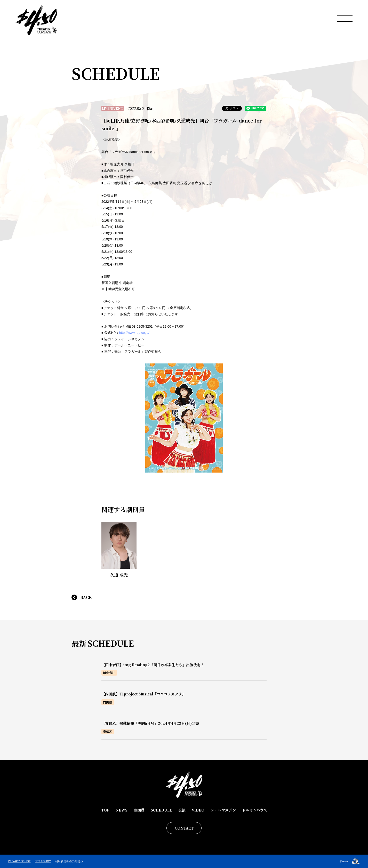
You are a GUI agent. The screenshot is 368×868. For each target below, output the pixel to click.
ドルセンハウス (255, 810)
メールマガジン (223, 810)
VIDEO (198, 810)
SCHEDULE (161, 810)
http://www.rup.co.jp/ (134, 333)
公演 (182, 810)
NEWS (122, 810)
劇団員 (139, 810)
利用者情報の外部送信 (69, 861)
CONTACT (184, 828)
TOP (105, 810)
